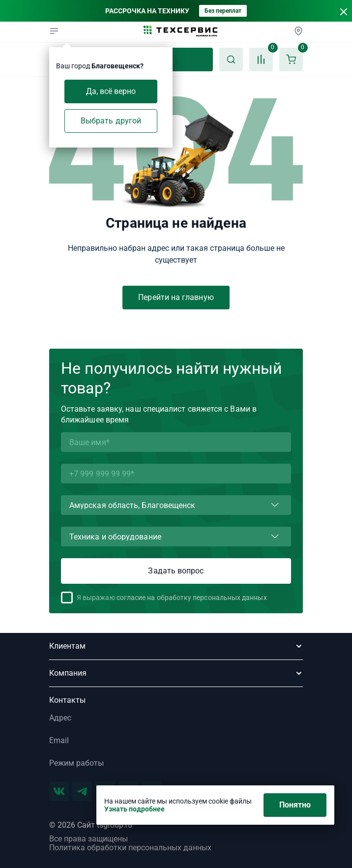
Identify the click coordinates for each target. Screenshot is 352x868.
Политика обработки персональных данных (130, 848)
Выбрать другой (111, 121)
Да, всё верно (111, 91)
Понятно (295, 805)
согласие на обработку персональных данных (192, 598)
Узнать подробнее (134, 809)
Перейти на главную (176, 297)
